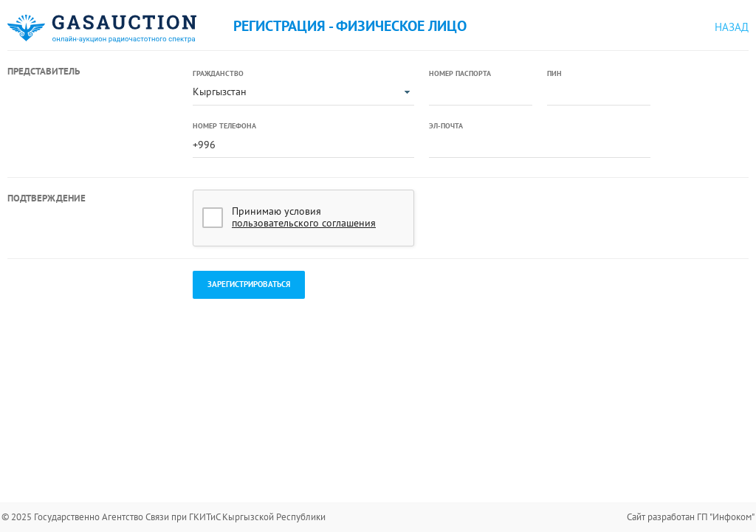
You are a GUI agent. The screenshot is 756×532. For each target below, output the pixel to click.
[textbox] (481, 93)
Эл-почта (446, 126)
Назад (732, 27)
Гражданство (218, 73)
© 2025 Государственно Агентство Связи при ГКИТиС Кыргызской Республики (164, 517)
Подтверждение (47, 198)
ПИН (554, 73)
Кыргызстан (220, 91)
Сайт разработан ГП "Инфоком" (691, 517)
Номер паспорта (460, 73)
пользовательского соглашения (304, 223)
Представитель (44, 71)
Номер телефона (224, 126)
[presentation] (541, 218)
